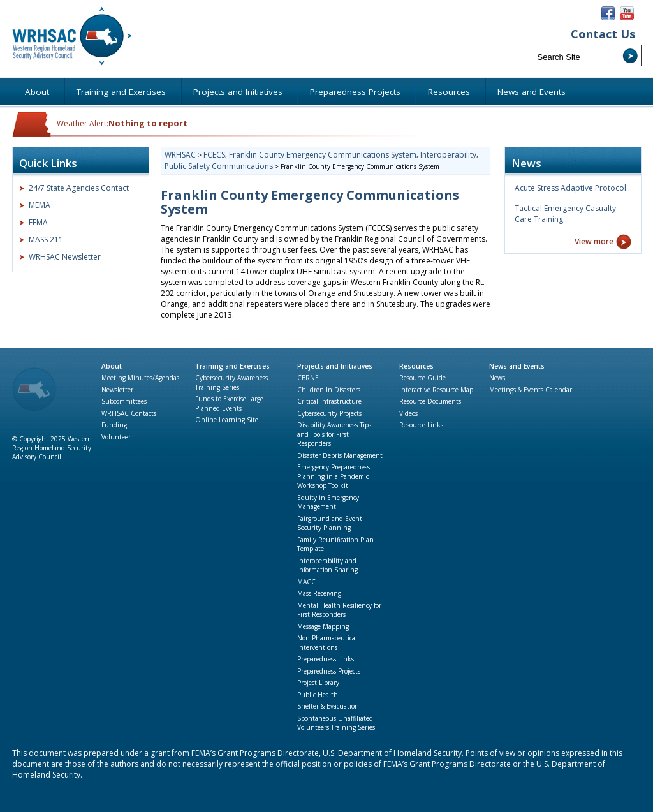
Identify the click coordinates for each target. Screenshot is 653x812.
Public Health (318, 695)
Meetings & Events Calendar (531, 390)
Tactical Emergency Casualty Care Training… (565, 214)
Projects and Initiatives (335, 366)
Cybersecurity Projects (329, 413)
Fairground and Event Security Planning (330, 523)
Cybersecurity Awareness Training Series (231, 382)
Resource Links (421, 425)
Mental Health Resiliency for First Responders (339, 610)
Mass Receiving (319, 593)
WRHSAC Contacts (129, 413)
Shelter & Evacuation (328, 706)
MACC (306, 582)
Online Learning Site (227, 420)
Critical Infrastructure (329, 401)
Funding (114, 425)
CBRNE (308, 378)
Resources (416, 366)
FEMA (38, 222)
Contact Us (603, 34)
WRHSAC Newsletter (65, 257)
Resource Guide (422, 378)
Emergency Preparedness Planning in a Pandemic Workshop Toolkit (334, 476)
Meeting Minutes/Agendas (140, 378)
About (112, 366)
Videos (408, 413)
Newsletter (117, 390)
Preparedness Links (326, 659)
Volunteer (116, 437)
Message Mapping (323, 626)
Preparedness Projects (329, 671)
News (497, 378)
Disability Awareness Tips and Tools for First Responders (334, 434)
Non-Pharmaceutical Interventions (327, 643)
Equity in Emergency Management (328, 502)
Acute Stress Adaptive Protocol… (573, 188)
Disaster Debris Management (340, 455)
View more (594, 241)
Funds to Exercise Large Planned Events (229, 403)
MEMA (40, 205)
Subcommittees (124, 401)
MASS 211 (46, 240)
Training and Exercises (232, 366)
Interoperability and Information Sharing (327, 565)
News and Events (517, 366)
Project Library (318, 683)
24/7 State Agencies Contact (79, 188)
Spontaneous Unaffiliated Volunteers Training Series (336, 723)
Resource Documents (430, 401)
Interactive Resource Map (436, 390)
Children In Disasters (329, 390)
